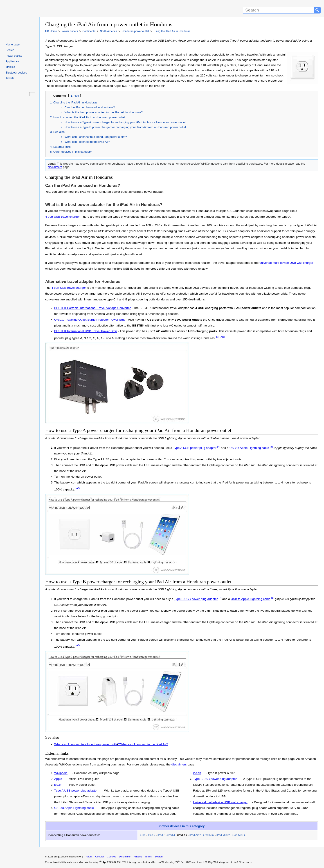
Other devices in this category (72, 152)
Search (10, 50)
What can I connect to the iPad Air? (87, 142)
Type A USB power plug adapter (195, 448)
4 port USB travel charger (62, 217)
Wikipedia (61, 773)
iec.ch (58, 785)
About (89, 857)
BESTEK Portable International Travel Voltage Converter (92, 308)
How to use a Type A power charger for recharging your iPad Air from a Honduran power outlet (125, 122)
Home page (13, 45)
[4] (219, 447)
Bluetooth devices (16, 73)
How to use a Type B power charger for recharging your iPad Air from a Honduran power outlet (125, 127)
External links (62, 147)
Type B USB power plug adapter (196, 599)
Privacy (138, 857)
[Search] (278, 10)
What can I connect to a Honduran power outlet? (96, 137)
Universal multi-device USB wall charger (220, 802)
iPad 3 (161, 835)
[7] (220, 598)
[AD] (222, 337)
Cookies (111, 857)
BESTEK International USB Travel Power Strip (86, 331)
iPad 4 (171, 835)
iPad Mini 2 (223, 835)
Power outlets (14, 56)
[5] (271, 447)
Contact (100, 857)
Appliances (12, 61)
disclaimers (55, 167)
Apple (58, 779)
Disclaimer (125, 857)
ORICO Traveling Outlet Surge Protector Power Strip (90, 320)
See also (59, 132)
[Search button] (317, 10)
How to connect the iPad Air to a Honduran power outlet (89, 117)
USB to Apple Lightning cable (249, 448)
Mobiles (10, 67)
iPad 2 (151, 835)
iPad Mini (209, 835)
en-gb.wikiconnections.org (68, 857)
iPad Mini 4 (239, 835)
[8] (218, 337)
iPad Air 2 (195, 835)
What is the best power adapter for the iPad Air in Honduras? (104, 112)
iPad (143, 835)
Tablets (10, 78)
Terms (148, 857)
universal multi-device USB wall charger (286, 263)
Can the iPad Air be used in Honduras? (90, 107)
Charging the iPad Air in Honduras (75, 102)
